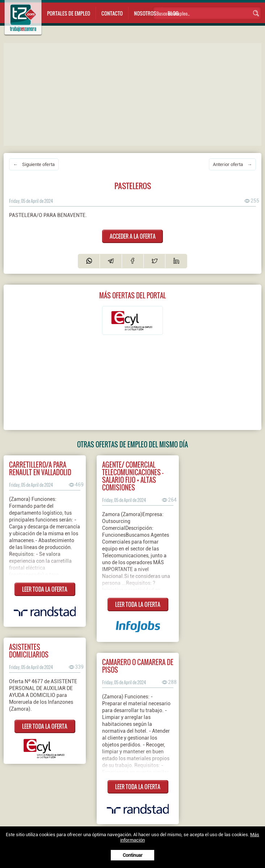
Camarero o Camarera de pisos (138, 666)
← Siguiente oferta (34, 164)
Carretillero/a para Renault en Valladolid (40, 468)
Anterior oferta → (232, 164)
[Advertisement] (134, 94)
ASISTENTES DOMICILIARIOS (29, 651)
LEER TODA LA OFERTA (45, 589)
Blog (173, 13)
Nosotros (145, 13)
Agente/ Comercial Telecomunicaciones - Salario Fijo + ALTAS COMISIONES (133, 476)
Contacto (112, 13)
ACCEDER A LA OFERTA (133, 236)
